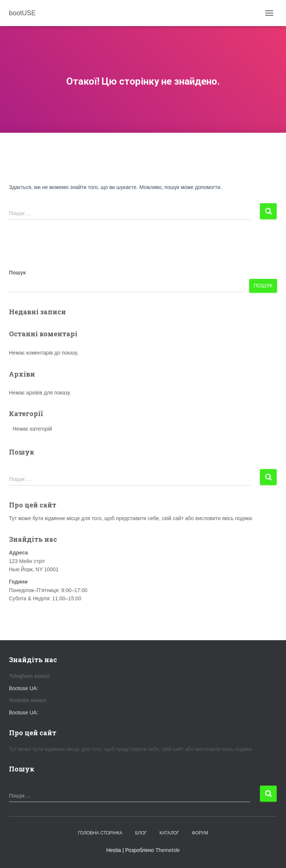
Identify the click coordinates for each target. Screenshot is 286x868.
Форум (200, 833)
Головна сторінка (100, 833)
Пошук (17, 273)
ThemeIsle (167, 850)
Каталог (169, 833)
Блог (141, 833)
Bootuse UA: (24, 688)
